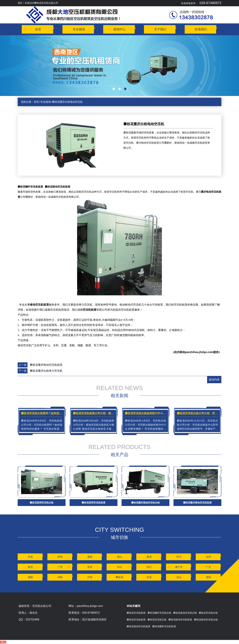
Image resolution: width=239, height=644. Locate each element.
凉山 (179, 577)
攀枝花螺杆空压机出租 (159, 613)
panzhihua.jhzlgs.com (199, 352)
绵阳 (60, 577)
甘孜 (30, 557)
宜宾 (90, 567)
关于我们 (160, 29)
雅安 (149, 557)
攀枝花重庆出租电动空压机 (67, 102)
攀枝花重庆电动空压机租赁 (46, 365)
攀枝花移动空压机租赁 (58, 187)
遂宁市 (179, 567)
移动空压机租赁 (39, 305)
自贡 (149, 577)
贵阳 (208, 577)
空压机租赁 (90, 310)
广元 (208, 567)
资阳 (90, 557)
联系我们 (201, 29)
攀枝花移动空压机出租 (206, 620)
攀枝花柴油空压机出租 (185, 613)
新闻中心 (119, 29)
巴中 (179, 557)
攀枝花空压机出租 (208, 613)
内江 (149, 567)
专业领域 (79, 29)
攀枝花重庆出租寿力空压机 (46, 371)
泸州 (90, 577)
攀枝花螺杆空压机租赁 (30, 187)
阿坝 (60, 557)
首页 (38, 29)
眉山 (119, 557)
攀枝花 (119, 577)
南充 (30, 567)
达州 (208, 557)
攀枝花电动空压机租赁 (139, 626)
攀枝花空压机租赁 (136, 613)
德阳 (30, 577)
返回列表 (214, 380)
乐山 (119, 567)
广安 (60, 567)
